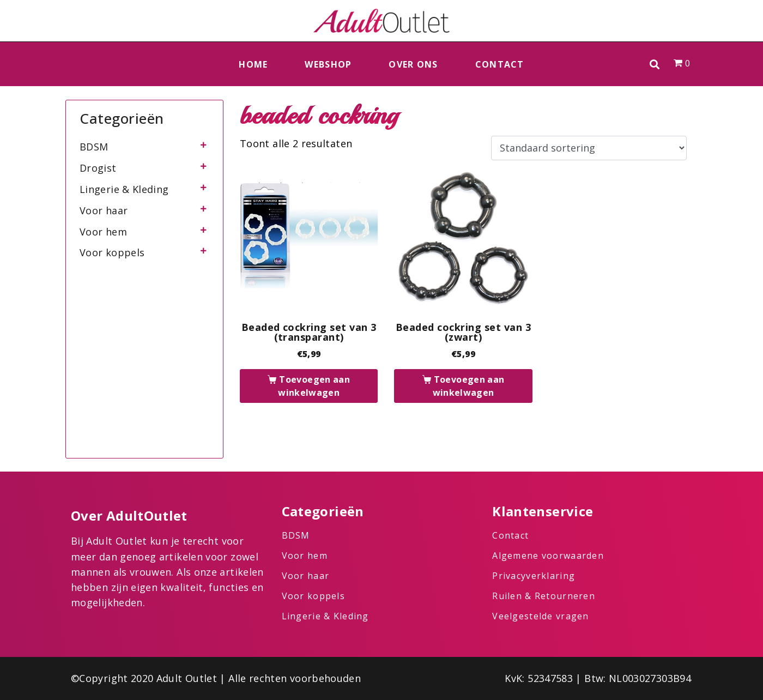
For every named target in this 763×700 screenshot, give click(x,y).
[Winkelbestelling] (589, 148)
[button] (655, 64)
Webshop (328, 64)
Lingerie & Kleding (124, 189)
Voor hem (103, 232)
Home (253, 64)
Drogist (98, 168)
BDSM (94, 147)
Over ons (413, 64)
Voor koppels (112, 252)
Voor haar (104, 210)
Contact (500, 64)
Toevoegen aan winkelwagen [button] (314, 386)
